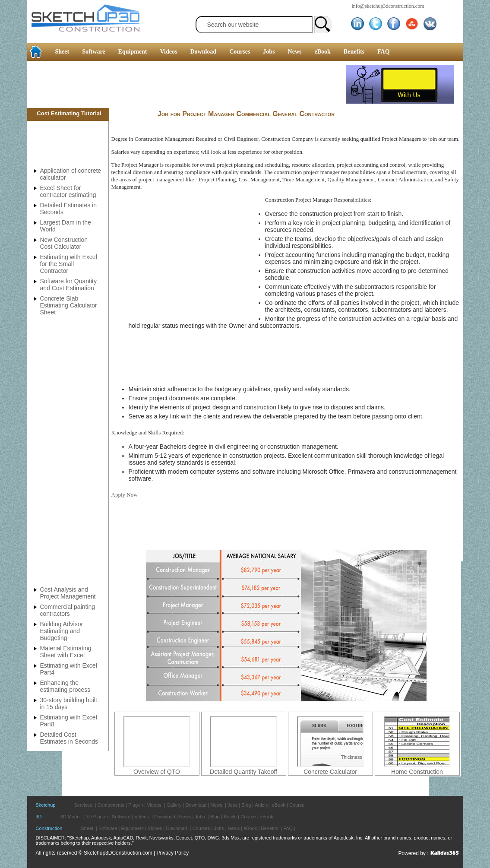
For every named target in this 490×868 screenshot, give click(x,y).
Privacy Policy (173, 853)
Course (297, 805)
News (295, 52)
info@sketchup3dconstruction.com (388, 6)
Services (83, 805)
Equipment (133, 52)
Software (93, 52)
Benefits (354, 52)
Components (111, 805)
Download (203, 52)
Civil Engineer (241, 139)
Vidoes (155, 828)
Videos (169, 52)
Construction (49, 828)
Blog (246, 805)
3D (39, 817)
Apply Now (125, 495)
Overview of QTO (157, 772)
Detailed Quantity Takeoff (243, 772)
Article (261, 805)
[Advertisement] (187, 84)
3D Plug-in (97, 817)
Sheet (62, 52)
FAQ (384, 52)
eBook (322, 52)
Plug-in (136, 805)
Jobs (269, 52)
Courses (240, 52)
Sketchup (46, 805)
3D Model (71, 817)
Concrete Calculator (330, 772)
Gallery (174, 805)
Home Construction (417, 772)
